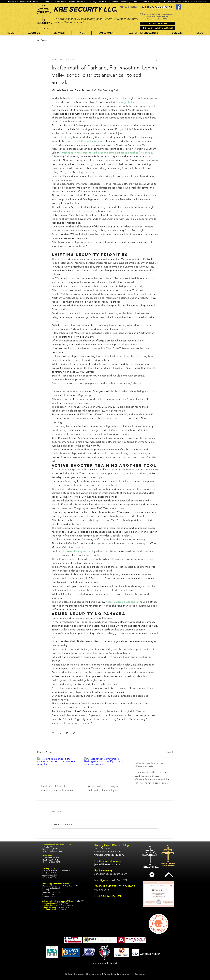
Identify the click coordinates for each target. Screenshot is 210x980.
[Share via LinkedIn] (67, 733)
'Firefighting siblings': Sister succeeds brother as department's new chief (58, 788)
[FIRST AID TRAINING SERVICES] (158, 28)
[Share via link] (74, 733)
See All (170, 752)
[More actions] (157, 60)
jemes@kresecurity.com (108, 864)
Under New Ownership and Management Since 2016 (157, 18)
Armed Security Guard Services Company (124, 974)
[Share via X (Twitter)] (60, 733)
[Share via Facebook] (53, 733)
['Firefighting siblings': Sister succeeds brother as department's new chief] (58, 769)
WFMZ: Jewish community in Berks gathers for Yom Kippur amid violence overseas (103, 788)
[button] (59, 33)
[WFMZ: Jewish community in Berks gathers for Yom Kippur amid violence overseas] (105, 769)
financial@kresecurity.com (109, 855)
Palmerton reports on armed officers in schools (149, 765)
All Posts (42, 40)
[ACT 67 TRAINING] (158, 23)
